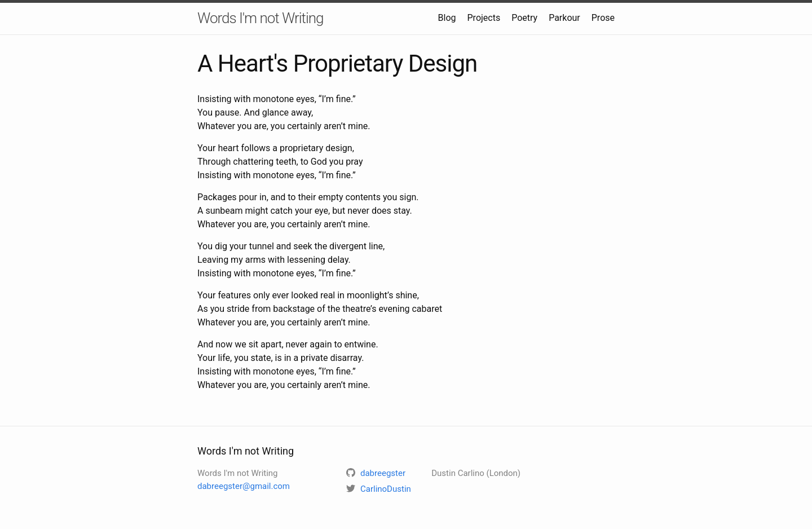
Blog (447, 18)
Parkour (564, 18)
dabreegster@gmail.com (244, 486)
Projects (484, 18)
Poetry (524, 18)
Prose (603, 18)
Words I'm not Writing (261, 18)
